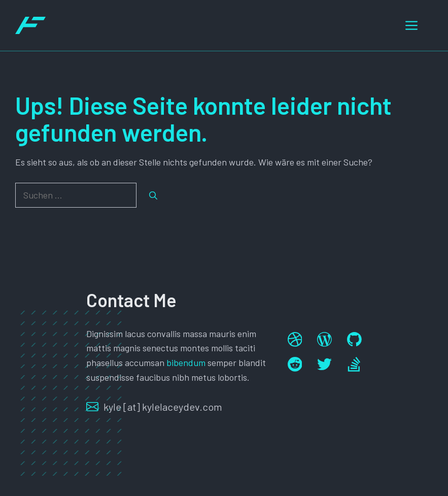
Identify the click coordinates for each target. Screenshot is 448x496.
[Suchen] (153, 195)
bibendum (186, 362)
